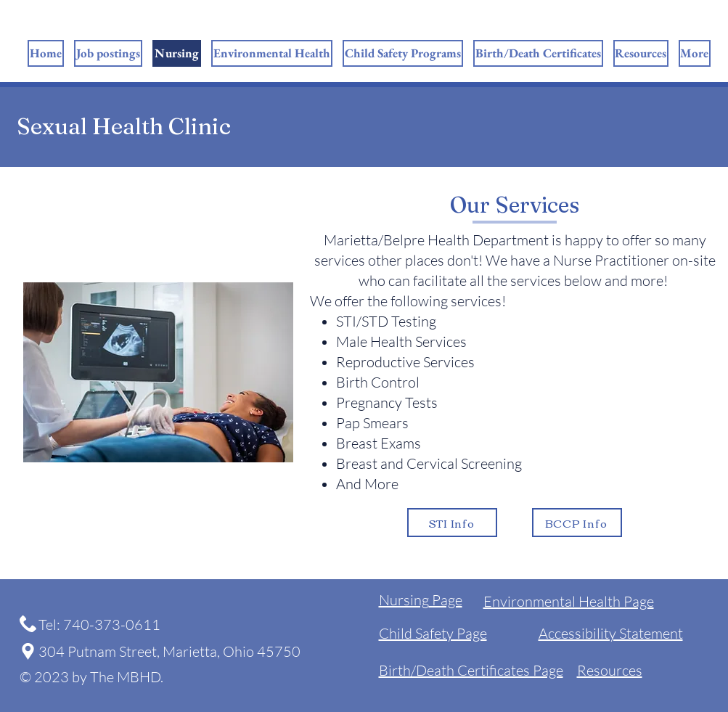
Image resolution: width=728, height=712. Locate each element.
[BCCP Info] (577, 523)
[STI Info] (452, 523)
